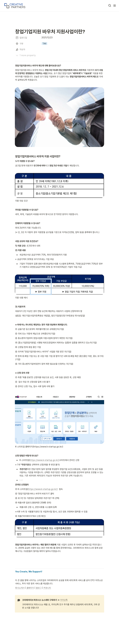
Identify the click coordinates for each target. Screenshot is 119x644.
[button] (110, 6)
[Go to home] (14, 6)
